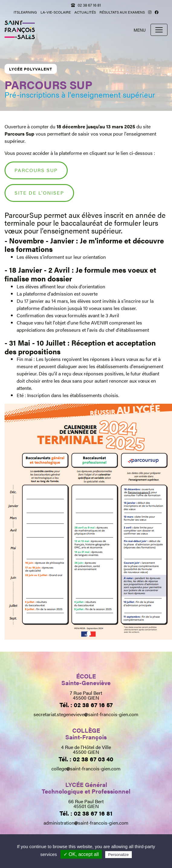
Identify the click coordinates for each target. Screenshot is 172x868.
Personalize (118, 855)
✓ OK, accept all (81, 854)
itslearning (25, 12)
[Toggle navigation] (159, 30)
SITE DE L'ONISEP (39, 193)
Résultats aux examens (122, 12)
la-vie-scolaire (56, 12)
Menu (140, 30)
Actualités (85, 12)
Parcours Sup (36, 170)
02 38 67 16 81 (89, 5)
